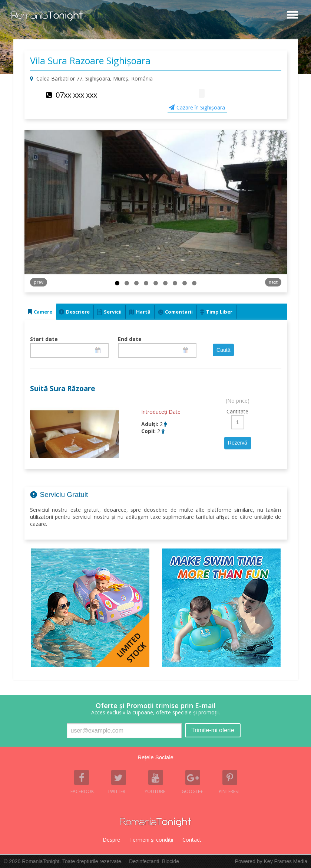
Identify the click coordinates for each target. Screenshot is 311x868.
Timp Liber (219, 312)
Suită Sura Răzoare (63, 389)
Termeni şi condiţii (151, 840)
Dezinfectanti (144, 861)
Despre (111, 840)
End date (130, 339)
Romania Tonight (156, 822)
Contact (192, 840)
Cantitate (237, 411)
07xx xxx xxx (76, 95)
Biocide (171, 861)
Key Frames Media (286, 861)
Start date (44, 339)
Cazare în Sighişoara (201, 107)
